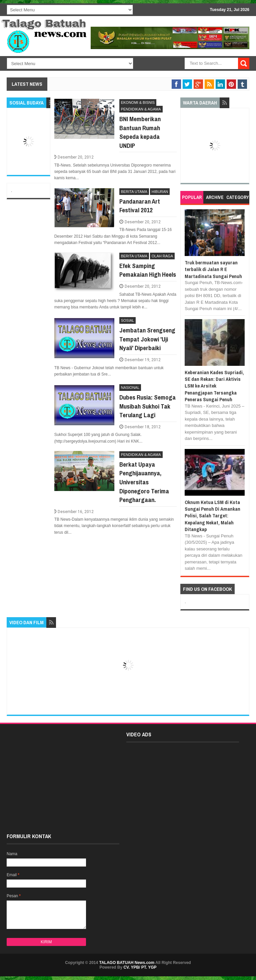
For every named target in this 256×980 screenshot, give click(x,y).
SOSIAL (128, 320)
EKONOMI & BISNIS (138, 102)
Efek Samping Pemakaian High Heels (148, 270)
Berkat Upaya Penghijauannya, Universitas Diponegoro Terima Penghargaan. (144, 482)
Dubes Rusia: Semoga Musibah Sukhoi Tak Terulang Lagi (147, 406)
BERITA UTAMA (134, 192)
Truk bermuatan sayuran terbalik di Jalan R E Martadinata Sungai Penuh (213, 269)
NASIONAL (130, 388)
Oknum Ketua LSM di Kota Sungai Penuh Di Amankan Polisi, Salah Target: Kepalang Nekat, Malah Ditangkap (212, 516)
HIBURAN (160, 192)
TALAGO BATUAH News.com (127, 963)
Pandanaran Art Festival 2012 (140, 206)
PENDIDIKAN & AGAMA (141, 109)
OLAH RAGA (162, 256)
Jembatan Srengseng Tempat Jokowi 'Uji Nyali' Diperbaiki (147, 339)
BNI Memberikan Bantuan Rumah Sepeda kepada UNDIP (140, 132)
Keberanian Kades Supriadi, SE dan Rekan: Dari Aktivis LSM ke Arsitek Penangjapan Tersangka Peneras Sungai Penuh (214, 386)
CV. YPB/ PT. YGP (140, 967)
